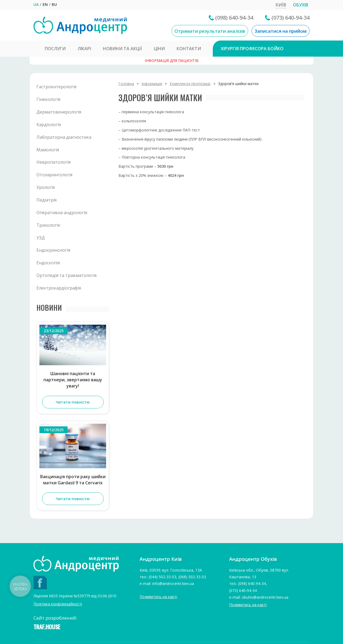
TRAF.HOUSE (47, 627)
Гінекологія (48, 99)
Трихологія (48, 225)
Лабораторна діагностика (64, 137)
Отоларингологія (54, 175)
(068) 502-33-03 (192, 577)
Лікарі (84, 49)
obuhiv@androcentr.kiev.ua (265, 597)
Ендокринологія (53, 250)
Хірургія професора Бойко (252, 49)
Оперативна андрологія (62, 213)
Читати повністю (73, 402)
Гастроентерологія (56, 87)
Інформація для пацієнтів (172, 61)
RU (54, 4)
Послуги (55, 49)
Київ (281, 5)
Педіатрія (46, 200)
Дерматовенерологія (59, 112)
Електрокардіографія (59, 288)
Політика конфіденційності (58, 604)
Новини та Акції (122, 49)
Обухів (301, 5)
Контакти (189, 49)
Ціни (159, 49)
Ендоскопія (48, 263)
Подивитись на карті (158, 597)
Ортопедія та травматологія (66, 275)
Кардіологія (49, 125)
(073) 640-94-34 (290, 18)
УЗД (41, 238)
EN (45, 4)
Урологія (46, 187)
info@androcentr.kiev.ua (173, 583)
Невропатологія (53, 162)
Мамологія (48, 150)
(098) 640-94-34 (234, 18)
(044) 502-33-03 (163, 577)
